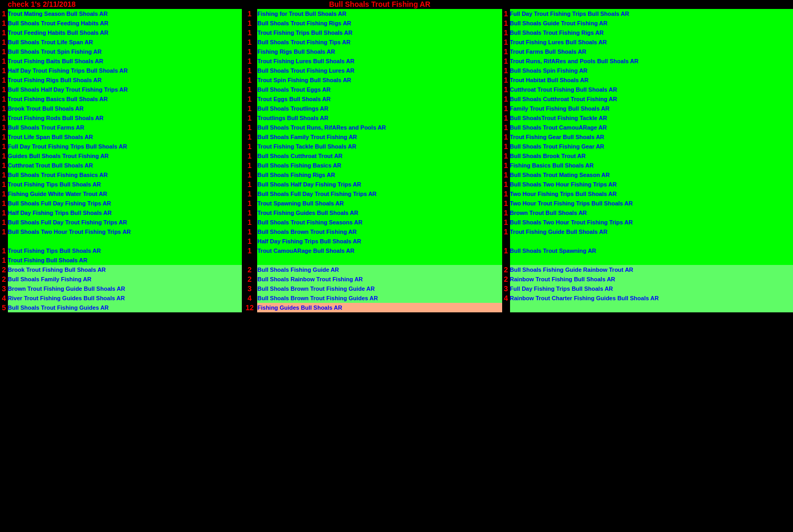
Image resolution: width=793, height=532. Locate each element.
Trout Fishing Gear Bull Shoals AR (557, 137)
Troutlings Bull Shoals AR (293, 118)
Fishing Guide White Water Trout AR (58, 194)
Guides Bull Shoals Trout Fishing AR (58, 156)
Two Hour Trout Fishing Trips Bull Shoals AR (571, 203)
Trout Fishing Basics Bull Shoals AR (58, 99)
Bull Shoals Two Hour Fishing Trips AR (564, 184)
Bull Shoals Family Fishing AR (50, 279)
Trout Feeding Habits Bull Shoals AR (58, 33)
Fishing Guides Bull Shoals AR (300, 308)
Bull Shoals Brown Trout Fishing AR (307, 232)
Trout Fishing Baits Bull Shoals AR (56, 61)
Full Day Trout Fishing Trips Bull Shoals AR (570, 14)
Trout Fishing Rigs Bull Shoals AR (55, 80)
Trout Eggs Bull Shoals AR (294, 99)
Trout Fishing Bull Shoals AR (48, 260)
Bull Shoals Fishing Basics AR (299, 165)
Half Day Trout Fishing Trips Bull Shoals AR (68, 71)
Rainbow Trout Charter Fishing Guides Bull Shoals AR (585, 298)
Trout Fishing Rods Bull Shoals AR (56, 118)
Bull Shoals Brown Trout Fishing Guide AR (316, 289)
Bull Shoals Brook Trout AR (548, 156)
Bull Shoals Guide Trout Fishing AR (559, 23)
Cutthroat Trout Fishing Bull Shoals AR (564, 90)
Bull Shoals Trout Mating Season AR (560, 175)
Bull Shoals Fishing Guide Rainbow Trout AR (572, 270)
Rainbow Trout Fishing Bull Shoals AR (563, 279)
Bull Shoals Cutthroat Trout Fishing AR (564, 99)
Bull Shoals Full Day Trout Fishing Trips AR (317, 194)
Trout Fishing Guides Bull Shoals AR (308, 213)
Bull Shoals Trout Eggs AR (294, 90)
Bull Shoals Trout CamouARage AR (559, 127)
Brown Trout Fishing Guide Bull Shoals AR (67, 289)
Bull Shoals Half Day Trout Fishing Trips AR (68, 90)
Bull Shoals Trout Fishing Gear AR (557, 146)
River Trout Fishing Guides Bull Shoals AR (66, 298)
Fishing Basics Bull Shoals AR (552, 165)
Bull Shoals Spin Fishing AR (549, 71)
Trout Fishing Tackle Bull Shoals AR (307, 146)
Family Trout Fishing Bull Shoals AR (560, 109)
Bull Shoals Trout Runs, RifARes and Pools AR (321, 127)
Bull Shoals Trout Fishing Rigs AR (304, 23)
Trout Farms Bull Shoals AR (548, 52)
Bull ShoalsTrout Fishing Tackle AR (559, 118)
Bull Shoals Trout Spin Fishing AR (55, 52)
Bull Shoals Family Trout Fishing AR (307, 137)
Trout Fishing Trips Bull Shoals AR (305, 33)
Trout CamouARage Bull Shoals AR (306, 251)
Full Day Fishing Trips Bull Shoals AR (562, 289)
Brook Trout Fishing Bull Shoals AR (57, 270)
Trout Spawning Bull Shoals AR (300, 203)
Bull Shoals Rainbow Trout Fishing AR (310, 279)
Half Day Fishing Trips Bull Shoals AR (60, 213)
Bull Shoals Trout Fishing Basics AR (58, 175)
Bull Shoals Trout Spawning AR (553, 251)
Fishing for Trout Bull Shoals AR (302, 14)
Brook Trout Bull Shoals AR (46, 109)
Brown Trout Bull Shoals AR (549, 213)
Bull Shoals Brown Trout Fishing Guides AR (317, 298)
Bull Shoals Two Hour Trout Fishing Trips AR (571, 222)
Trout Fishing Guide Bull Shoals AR (559, 232)
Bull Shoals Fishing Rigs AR (296, 175)
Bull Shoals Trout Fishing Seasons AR (310, 222)
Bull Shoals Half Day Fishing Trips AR (309, 184)
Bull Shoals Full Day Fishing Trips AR (60, 203)
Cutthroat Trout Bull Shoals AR (51, 165)
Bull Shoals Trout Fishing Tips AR (304, 42)
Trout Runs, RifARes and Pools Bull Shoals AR (574, 61)
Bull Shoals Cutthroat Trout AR (300, 156)
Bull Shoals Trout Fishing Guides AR (58, 308)
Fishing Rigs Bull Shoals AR (296, 52)
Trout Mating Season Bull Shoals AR (58, 14)
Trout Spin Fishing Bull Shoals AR (304, 80)
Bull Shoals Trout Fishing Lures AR (306, 71)
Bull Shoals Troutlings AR (293, 109)
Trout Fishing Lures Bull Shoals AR (559, 42)
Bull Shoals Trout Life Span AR (51, 42)
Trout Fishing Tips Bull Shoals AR (55, 184)
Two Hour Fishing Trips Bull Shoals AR (564, 194)
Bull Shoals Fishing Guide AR (298, 270)
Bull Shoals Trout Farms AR (46, 127)
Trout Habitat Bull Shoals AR (549, 80)
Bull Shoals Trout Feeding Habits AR (58, 23)
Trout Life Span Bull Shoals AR (51, 137)
